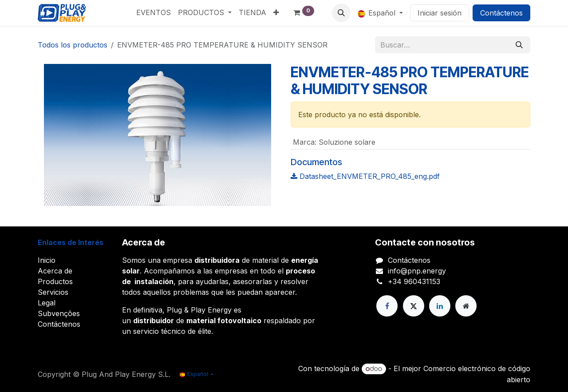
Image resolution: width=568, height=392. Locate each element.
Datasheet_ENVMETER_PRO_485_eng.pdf (365, 176)
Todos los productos (73, 45)
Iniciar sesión (440, 13)
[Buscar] (519, 45)
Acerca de (55, 271)
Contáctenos (501, 13)
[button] (341, 13)
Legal (47, 303)
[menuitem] (154, 12)
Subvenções (59, 313)
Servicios (53, 292)
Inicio (47, 260)
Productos (55, 281)
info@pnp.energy (417, 271)
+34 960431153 (414, 281)
